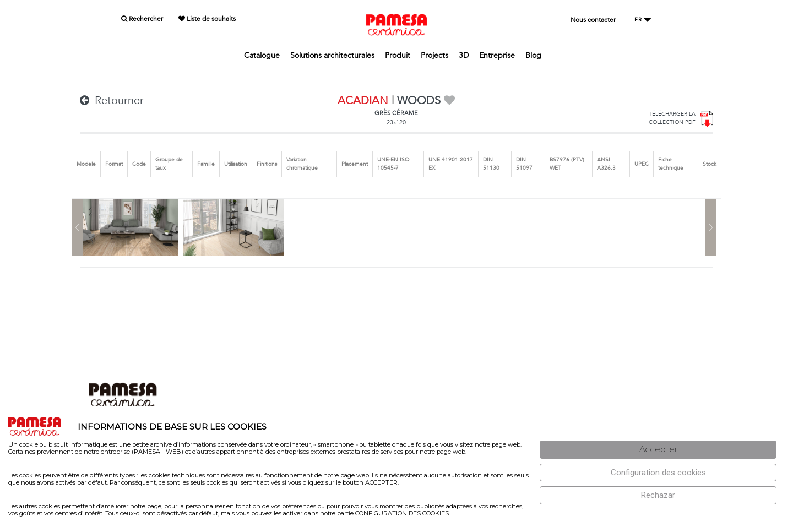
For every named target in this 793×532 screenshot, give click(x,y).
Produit (398, 55)
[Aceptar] (658, 450)
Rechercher (142, 19)
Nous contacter (593, 20)
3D (464, 55)
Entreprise (497, 55)
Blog (533, 55)
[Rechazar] (658, 495)
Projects (434, 55)
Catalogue (262, 55)
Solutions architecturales (332, 55)
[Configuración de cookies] (658, 473)
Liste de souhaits (207, 19)
